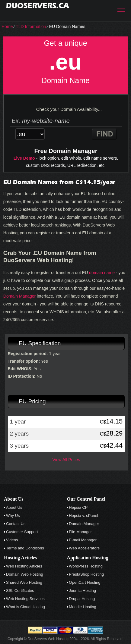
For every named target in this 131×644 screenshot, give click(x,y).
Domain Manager (19, 296)
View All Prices (66, 460)
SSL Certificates (20, 591)
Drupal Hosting (82, 599)
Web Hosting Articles (24, 566)
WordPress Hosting (86, 566)
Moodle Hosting (82, 607)
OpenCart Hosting (85, 582)
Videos (12, 540)
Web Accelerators (84, 548)
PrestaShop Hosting (86, 574)
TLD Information (31, 27)
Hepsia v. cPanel (83, 516)
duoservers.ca (37, 6)
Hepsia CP (78, 507)
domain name (102, 273)
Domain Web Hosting (25, 574)
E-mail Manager (83, 540)
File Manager (80, 532)
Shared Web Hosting (24, 582)
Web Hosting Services (25, 599)
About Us (14, 507)
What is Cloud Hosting (26, 607)
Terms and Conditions (25, 548)
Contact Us (16, 524)
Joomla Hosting (82, 591)
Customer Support (22, 532)
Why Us (13, 516)
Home (7, 27)
